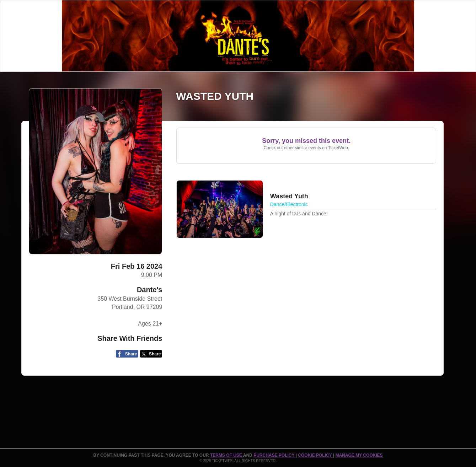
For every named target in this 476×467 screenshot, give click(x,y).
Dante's (149, 290)
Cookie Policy (315, 455)
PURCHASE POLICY (274, 455)
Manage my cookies (359, 455)
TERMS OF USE (227, 455)
